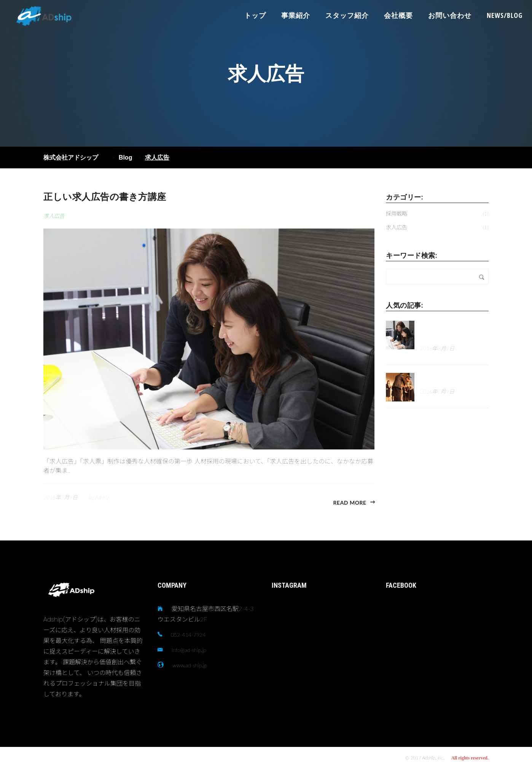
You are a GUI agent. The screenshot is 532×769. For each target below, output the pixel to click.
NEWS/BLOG (505, 15)
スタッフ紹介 (347, 15)
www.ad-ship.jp (190, 665)
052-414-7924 (188, 635)
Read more (350, 503)
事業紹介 (296, 15)
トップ (255, 15)
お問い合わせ (450, 15)
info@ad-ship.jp (189, 650)
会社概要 (398, 15)
